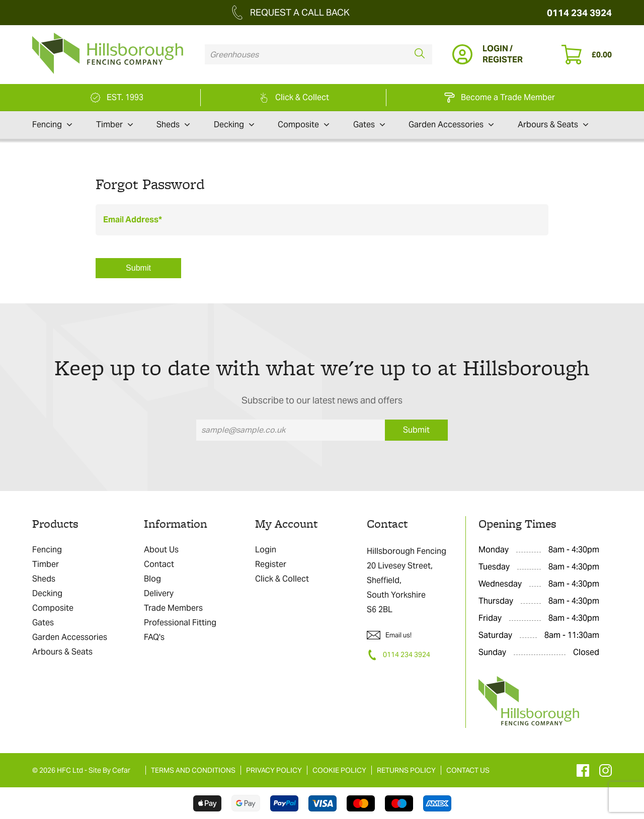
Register (271, 564)
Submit (138, 268)
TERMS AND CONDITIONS (193, 770)
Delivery (159, 593)
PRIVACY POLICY (274, 770)
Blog (152, 579)
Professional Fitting (180, 623)
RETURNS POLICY (406, 770)
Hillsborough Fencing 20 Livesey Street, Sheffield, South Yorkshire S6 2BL (407, 580)
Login (266, 550)
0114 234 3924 (579, 13)
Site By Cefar (109, 770)
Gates (369, 125)
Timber (114, 125)
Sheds (173, 125)
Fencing (52, 125)
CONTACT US (468, 770)
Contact (159, 564)
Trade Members (173, 608)
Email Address (131, 220)
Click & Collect (282, 579)
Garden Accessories (451, 125)
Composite (303, 125)
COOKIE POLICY (339, 770)
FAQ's (154, 637)
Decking (234, 125)
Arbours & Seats (553, 125)
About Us (161, 550)
